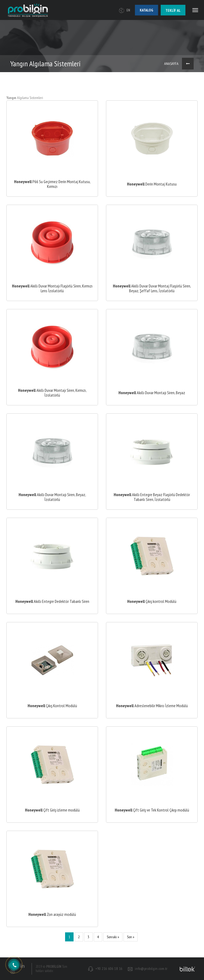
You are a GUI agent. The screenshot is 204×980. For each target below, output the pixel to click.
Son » (131, 937)
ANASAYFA (171, 64)
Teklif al (173, 10)
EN (125, 10)
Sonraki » (113, 937)
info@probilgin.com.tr (151, 969)
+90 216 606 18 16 (109, 969)
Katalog (146, 10)
